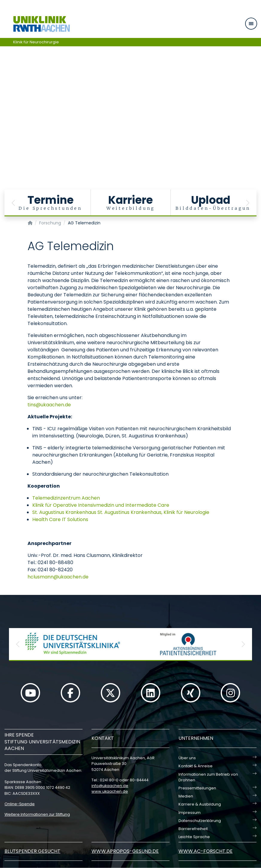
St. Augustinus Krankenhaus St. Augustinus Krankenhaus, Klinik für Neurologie (121, 512)
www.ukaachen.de (110, 791)
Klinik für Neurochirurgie (36, 42)
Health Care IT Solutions (60, 519)
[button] (13, 203)
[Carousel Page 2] (4, 95)
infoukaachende (110, 786)
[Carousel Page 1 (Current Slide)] (4, 90)
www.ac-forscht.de (206, 851)
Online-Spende (20, 804)
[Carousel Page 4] (4, 104)
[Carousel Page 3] (4, 99)
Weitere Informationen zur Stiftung (37, 814)
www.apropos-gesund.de (125, 851)
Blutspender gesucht (32, 851)
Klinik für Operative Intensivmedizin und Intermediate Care (101, 505)
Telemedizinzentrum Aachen (66, 498)
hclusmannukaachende (58, 577)
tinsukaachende (49, 405)
